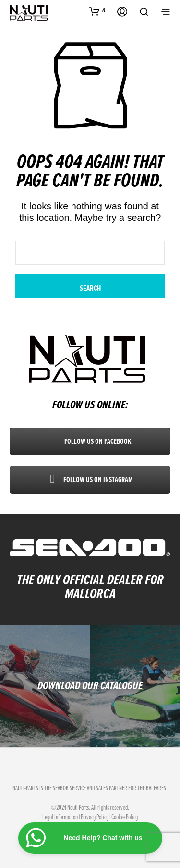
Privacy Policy (95, 817)
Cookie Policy (125, 817)
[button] (97, 11)
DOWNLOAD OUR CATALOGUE (90, 686)
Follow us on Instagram (90, 480)
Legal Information (60, 817)
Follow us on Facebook (90, 441)
